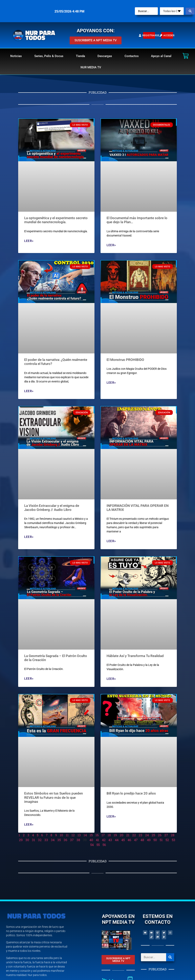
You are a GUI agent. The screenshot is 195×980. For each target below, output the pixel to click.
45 (123, 840)
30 (27, 840)
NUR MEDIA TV (91, 67)
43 (110, 840)
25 (153, 835)
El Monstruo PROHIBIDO (125, 360)
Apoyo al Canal (161, 56)
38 (78, 840)
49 (149, 840)
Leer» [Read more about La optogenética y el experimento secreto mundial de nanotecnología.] (29, 241)
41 (97, 840)
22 (134, 835)
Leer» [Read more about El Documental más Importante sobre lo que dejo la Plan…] (111, 245)
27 (166, 835)
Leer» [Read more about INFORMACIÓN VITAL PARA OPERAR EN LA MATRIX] (111, 541)
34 (53, 840)
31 (34, 840)
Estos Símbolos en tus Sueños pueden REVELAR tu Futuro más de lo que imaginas (53, 797)
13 (79, 835)
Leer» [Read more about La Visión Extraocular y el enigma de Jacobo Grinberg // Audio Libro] (29, 537)
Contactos (132, 56)
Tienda (80, 56)
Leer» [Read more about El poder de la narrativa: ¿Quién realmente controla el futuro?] (29, 391)
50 (155, 840)
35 (59, 840)
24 (147, 835)
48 (142, 840)
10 (61, 835)
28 (173, 835)
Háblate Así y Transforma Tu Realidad (135, 656)
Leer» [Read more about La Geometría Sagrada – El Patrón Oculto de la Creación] (29, 679)
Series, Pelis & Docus (49, 56)
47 (136, 840)
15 (91, 835)
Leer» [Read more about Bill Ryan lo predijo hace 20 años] (111, 816)
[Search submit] (190, 11)
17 (103, 835)
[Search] (170, 957)
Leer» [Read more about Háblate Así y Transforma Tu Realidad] (111, 679)
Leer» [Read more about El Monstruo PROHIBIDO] (111, 383)
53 (174, 840)
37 (72, 840)
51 (161, 840)
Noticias (16, 56)
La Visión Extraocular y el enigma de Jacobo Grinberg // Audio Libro (52, 508)
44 (117, 840)
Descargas (105, 56)
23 (140, 835)
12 (73, 835)
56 (104, 845)
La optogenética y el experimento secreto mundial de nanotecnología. (56, 220)
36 (65, 840)
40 (91, 840)
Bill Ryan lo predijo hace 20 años (131, 793)
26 (160, 835)
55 (98, 845)
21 (128, 835)
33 (46, 840)
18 (109, 835)
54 (92, 845)
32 (40, 840)
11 (67, 835)
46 (129, 840)
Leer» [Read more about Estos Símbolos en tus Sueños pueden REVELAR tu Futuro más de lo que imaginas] (29, 825)
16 (97, 835)
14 (85, 835)
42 (104, 840)
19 (115, 835)
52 (167, 840)
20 (122, 835)
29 (21, 840)
